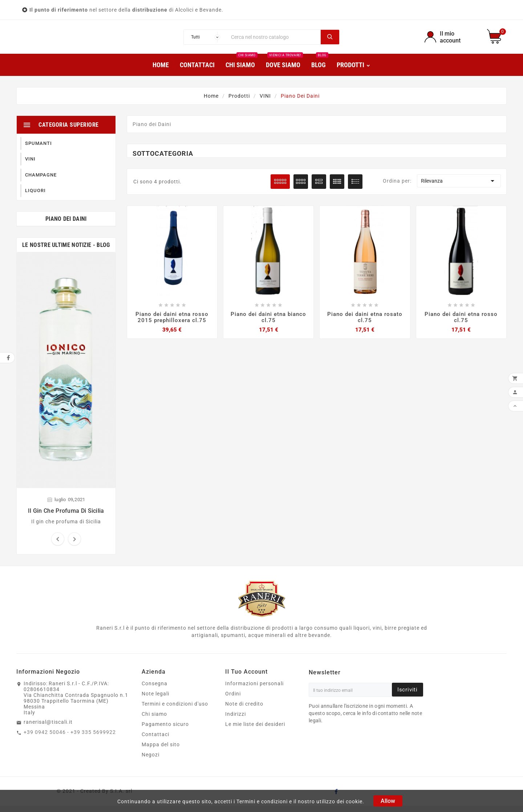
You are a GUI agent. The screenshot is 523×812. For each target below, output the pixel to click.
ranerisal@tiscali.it (48, 728)
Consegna (155, 690)
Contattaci (155, 740)
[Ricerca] (274, 40)
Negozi (151, 761)
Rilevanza (459, 187)
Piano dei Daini (66, 225)
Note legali (155, 700)
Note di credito (244, 710)
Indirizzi (236, 720)
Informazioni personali (254, 690)
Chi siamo (154, 720)
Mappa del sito (161, 751)
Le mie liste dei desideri (255, 730)
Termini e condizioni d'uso (175, 710)
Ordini (233, 700)
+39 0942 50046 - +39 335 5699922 (70, 738)
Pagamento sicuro (165, 730)
